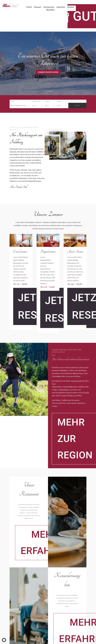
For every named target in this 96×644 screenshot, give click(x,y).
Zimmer (38, 7)
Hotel (29, 7)
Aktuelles (50, 10)
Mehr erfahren (45, 543)
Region (71, 7)
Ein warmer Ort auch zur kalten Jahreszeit (48, 60)
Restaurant (49, 7)
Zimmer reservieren (48, 72)
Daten (13, 101)
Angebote (61, 7)
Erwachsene (37, 101)
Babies (59, 101)
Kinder (47, 101)
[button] (4, 640)
